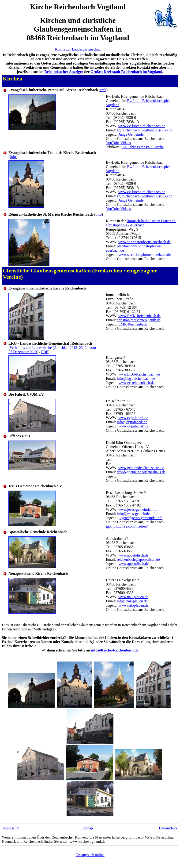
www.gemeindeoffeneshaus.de (141, 468)
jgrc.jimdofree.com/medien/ (127, 526)
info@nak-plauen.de (132, 601)
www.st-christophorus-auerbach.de (144, 242)
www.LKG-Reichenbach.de (139, 374)
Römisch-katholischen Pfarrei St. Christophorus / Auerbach (141, 223)
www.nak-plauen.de (133, 597)
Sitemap (87, 828)
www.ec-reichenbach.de (137, 383)
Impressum (11, 828)
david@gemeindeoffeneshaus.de (141, 472)
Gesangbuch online (90, 855)
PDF (45, 352)
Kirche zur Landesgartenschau (78, 49)
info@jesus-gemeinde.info (137, 514)
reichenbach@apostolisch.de (138, 559)
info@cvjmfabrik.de (132, 422)
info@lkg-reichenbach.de (136, 378)
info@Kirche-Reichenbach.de (115, 650)
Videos (126, 143)
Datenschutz (168, 828)
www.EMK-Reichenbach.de (139, 316)
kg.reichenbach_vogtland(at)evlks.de (144, 130)
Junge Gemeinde (131, 134)
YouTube (113, 143)
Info (103, 90)
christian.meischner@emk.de (139, 320)
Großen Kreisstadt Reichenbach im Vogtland (126, 72)
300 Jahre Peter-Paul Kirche (143, 147)
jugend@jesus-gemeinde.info (141, 518)
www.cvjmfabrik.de (133, 418)
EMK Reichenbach (133, 324)
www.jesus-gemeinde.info (138, 509)
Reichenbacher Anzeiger (64, 72)
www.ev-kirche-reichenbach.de (142, 126)
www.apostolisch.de (133, 555)
